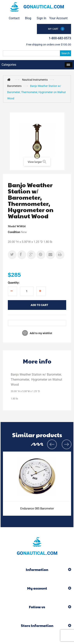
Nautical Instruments (35, 80)
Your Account (58, 18)
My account (37, 588)
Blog (28, 18)
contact (14, 18)
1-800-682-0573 (60, 38)
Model (12, 226)
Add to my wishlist (41, 333)
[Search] (37, 53)
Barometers (14, 86)
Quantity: (14, 283)
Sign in (41, 18)
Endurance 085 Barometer (37, 509)
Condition (14, 232)
